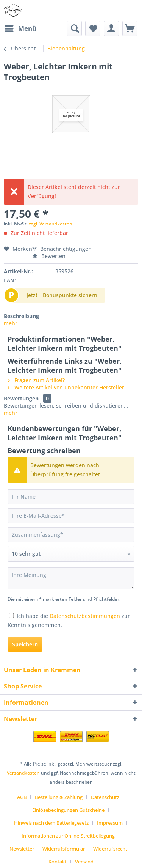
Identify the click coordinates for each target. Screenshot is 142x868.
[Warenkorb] (130, 28)
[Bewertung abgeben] (71, 554)
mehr (11, 323)
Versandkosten (23, 773)
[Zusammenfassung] (71, 534)
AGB (22, 797)
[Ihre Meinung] (71, 578)
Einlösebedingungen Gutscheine (68, 810)
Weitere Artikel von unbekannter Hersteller (66, 387)
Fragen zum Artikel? (36, 380)
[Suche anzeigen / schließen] (74, 28)
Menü (20, 28)
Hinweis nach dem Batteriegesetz (51, 823)
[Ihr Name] (71, 496)
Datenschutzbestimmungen (85, 616)
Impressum (110, 823)
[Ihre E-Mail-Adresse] (71, 515)
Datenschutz (105, 797)
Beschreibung (21, 316)
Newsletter (22, 849)
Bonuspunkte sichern (70, 295)
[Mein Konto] (111, 28)
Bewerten (49, 256)
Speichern (25, 644)
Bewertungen (21, 398)
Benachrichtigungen (62, 249)
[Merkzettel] (93, 28)
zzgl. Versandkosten (51, 224)
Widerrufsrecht (110, 849)
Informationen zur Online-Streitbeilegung (68, 836)
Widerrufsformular (64, 849)
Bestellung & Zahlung (59, 797)
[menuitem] (20, 28)
